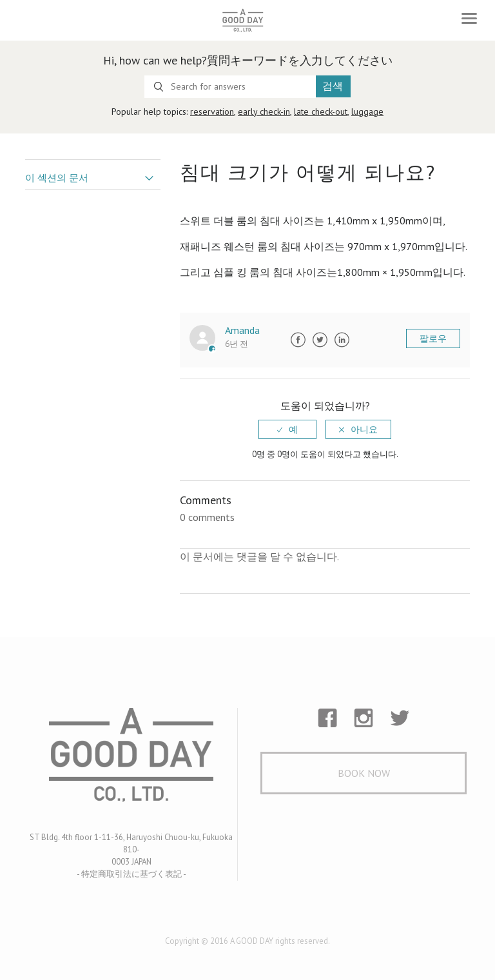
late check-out (321, 112)
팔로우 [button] (433, 338)
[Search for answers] (230, 87)
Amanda (242, 330)
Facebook (298, 340)
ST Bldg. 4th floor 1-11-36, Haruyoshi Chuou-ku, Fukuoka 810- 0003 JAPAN (131, 849)
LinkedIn (342, 340)
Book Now (364, 773)
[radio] (287, 429)
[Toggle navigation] (469, 18)
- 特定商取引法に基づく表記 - (131, 874)
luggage (367, 112)
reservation (212, 112)
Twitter (320, 340)
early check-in (264, 112)
